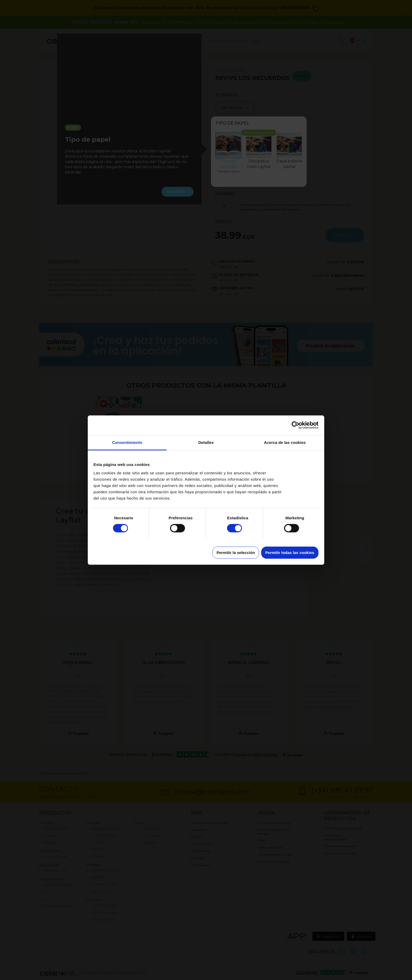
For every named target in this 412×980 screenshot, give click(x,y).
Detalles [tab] (206, 442)
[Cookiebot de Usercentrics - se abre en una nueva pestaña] (295, 425)
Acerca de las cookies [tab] (285, 442)
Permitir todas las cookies (290, 552)
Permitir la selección (236, 552)
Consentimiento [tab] (127, 442)
